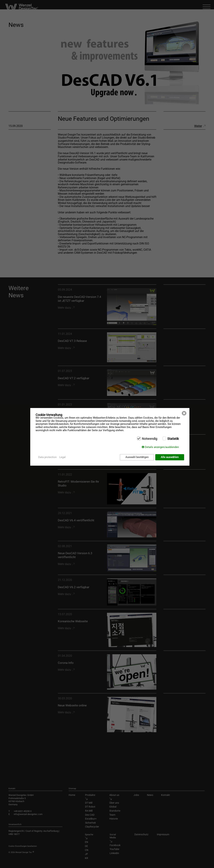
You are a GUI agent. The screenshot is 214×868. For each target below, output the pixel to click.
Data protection (47, 457)
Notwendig (150, 439)
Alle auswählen (170, 457)
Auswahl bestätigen (137, 457)
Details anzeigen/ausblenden (162, 447)
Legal (62, 457)
